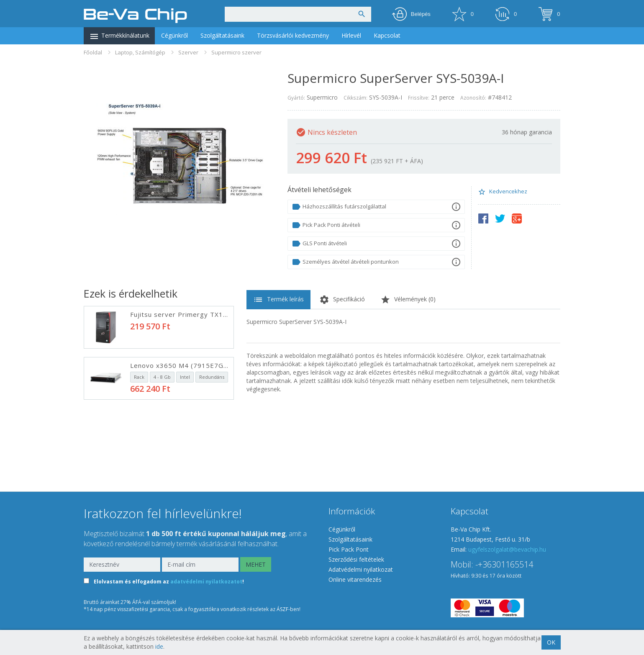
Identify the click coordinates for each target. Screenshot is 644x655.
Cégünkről (174, 35)
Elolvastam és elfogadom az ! (169, 582)
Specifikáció (342, 300)
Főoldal (93, 52)
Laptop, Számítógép (140, 52)
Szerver (188, 52)
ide (159, 646)
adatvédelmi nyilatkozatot (206, 582)
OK (551, 642)
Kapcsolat (387, 35)
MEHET (256, 564)
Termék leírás (278, 300)
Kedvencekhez (503, 192)
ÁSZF (282, 609)
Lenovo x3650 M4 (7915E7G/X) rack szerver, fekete (216, 365)
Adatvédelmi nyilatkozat (361, 569)
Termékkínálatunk (119, 36)
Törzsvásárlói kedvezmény (293, 35)
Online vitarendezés (355, 579)
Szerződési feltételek (356, 559)
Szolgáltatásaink (222, 35)
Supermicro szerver (236, 52)
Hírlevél (351, 35)
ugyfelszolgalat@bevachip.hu (507, 549)
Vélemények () (408, 300)
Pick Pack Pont (349, 549)
